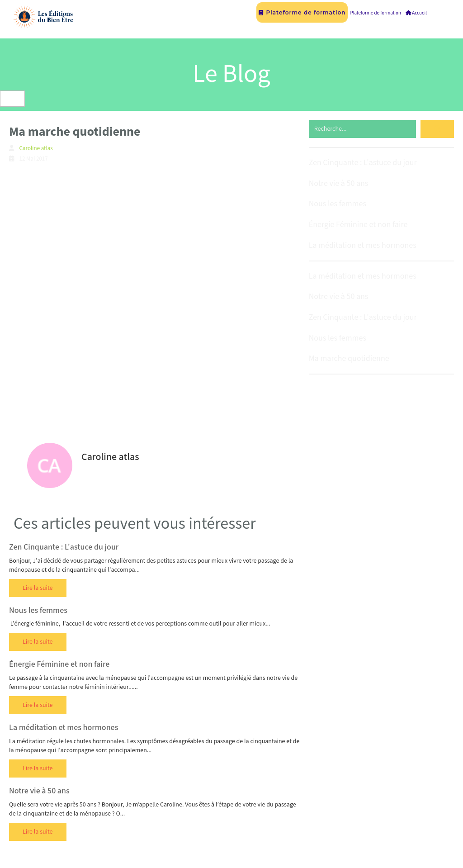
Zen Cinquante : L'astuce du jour (64, 547)
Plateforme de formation (302, 12)
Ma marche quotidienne (349, 358)
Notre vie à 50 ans (39, 791)
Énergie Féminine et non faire (59, 664)
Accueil (416, 13)
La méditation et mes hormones (64, 728)
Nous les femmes (38, 610)
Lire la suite (38, 588)
